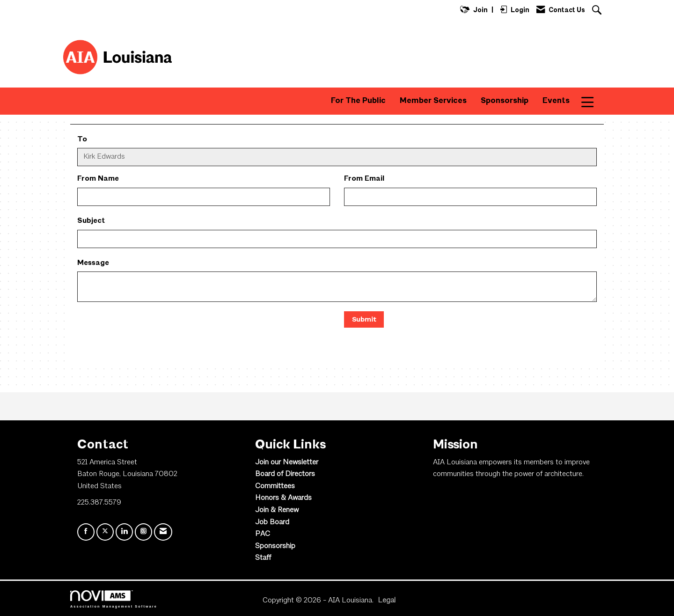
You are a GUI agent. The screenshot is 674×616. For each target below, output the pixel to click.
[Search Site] (598, 11)
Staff (263, 558)
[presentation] (148, 330)
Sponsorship (505, 101)
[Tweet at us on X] (105, 532)
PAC (263, 534)
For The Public (358, 101)
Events (556, 101)
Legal (387, 601)
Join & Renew (277, 510)
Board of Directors (285, 474)
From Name (98, 179)
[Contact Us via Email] (163, 532)
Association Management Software (114, 599)
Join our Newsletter (287, 462)
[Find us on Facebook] (86, 532)
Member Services (433, 101)
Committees (275, 486)
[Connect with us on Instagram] (143, 532)
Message (93, 263)
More (594, 101)
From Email (364, 179)
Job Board (272, 522)
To (82, 139)
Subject (91, 221)
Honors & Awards (283, 498)
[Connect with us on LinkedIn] (124, 532)
